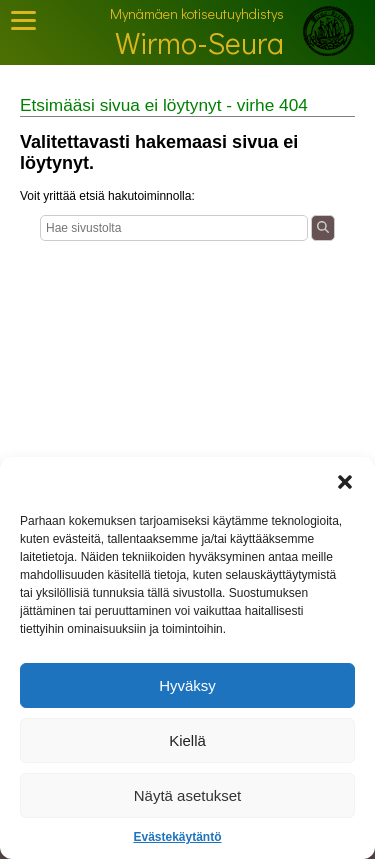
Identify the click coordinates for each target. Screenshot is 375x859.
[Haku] (174, 228)
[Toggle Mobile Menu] (23, 20)
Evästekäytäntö (177, 837)
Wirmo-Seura (199, 42)
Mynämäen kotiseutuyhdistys (197, 13)
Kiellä (187, 740)
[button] (345, 482)
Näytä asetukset (188, 795)
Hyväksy (187, 685)
